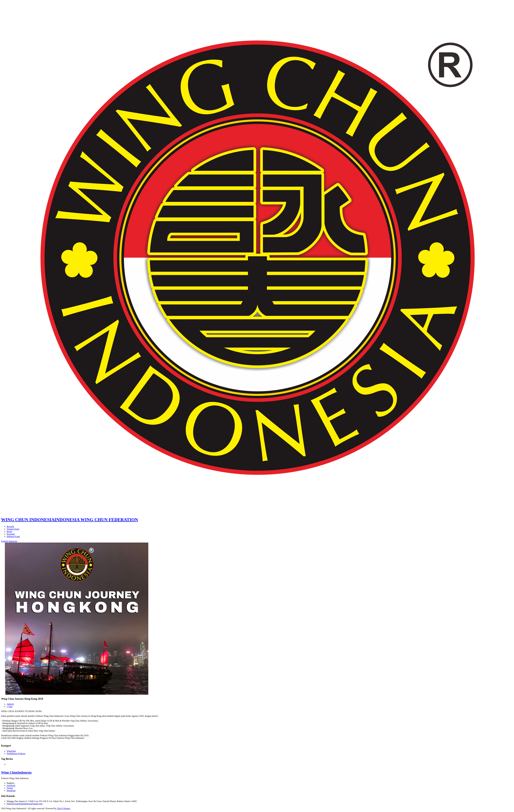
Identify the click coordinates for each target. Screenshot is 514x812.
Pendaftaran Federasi (16, 754)
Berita (9, 531)
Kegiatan (11, 534)
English (5, 541)
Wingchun (11, 751)
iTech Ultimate (63, 808)
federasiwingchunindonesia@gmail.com (25, 804)
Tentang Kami (13, 529)
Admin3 (10, 704)
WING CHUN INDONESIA (70, 520)
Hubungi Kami (13, 536)
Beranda (10, 526)
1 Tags (10, 707)
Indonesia (13, 541)
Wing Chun (16, 772)
